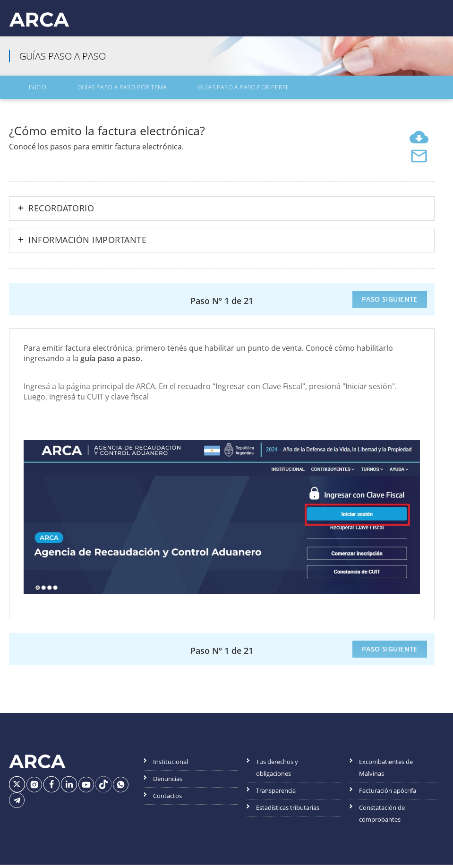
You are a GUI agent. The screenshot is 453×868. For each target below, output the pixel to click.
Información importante (87, 244)
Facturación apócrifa (388, 794)
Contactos (167, 799)
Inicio (24, 93)
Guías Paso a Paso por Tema (91, 93)
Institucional (171, 765)
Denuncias (168, 782)
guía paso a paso (110, 362)
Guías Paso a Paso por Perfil (197, 93)
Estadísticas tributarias (288, 811)
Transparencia (276, 794)
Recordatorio (61, 212)
